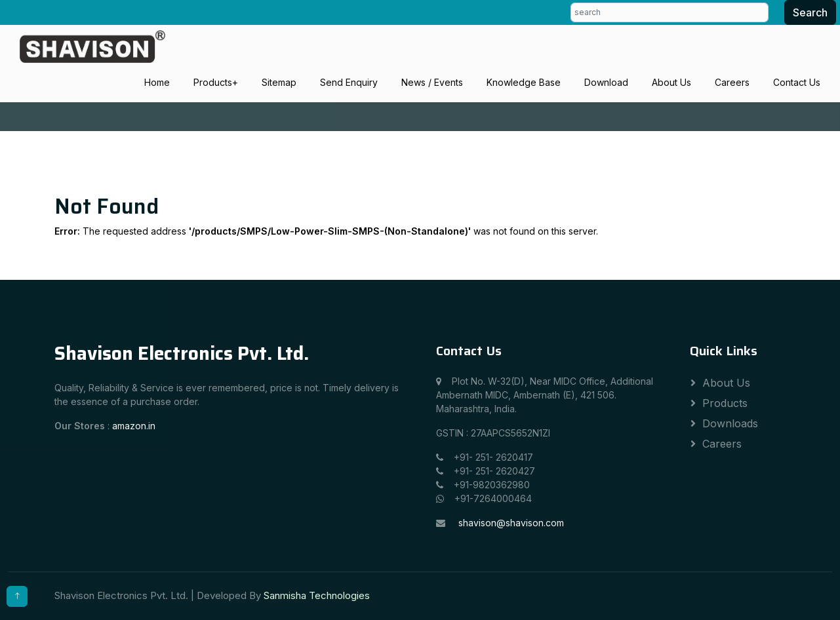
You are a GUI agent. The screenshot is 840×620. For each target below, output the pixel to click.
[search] (670, 12)
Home (157, 82)
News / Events (432, 82)
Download (606, 82)
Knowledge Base (524, 82)
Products (213, 82)
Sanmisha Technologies (317, 595)
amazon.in (134, 426)
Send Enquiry (349, 82)
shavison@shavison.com (511, 523)
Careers (732, 82)
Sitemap (279, 82)
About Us (671, 82)
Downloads (730, 423)
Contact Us (797, 82)
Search (810, 12)
